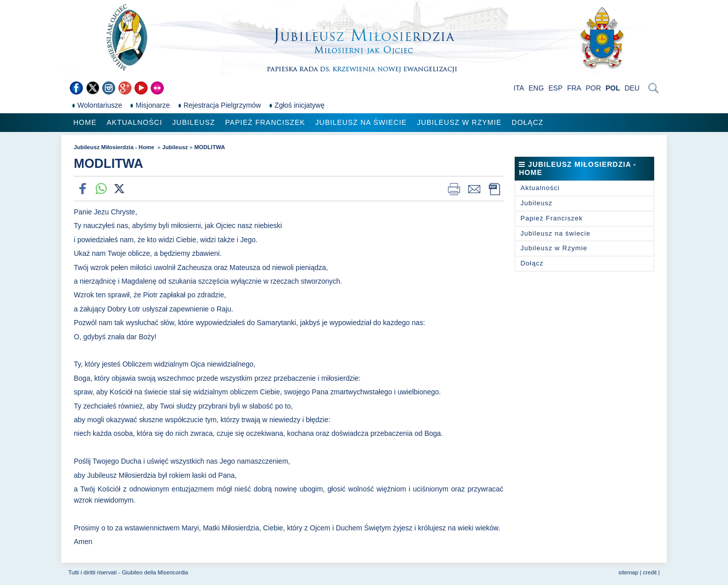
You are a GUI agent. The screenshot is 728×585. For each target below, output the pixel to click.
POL (613, 88)
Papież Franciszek (265, 122)
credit (650, 572)
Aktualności (134, 122)
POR (594, 88)
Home (85, 122)
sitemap (628, 572)
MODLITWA (210, 147)
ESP (556, 88)
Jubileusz (194, 122)
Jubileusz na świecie (361, 122)
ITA (519, 88)
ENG (536, 88)
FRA (574, 88)
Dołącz (528, 122)
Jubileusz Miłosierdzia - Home (115, 147)
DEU (632, 88)
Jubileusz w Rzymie (459, 122)
